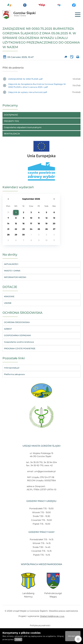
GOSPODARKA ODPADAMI (17, 335)
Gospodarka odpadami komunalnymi (23, 127)
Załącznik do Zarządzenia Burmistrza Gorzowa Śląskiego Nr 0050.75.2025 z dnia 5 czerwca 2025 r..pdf (37, 86)
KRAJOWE (9, 296)
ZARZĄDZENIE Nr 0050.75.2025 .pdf (25, 79)
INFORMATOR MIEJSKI (15, 277)
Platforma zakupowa (14, 374)
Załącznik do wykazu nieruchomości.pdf (28, 92)
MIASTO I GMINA (12, 271)
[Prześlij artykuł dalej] (66, 57)
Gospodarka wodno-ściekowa (19, 342)
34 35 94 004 (50, 462)
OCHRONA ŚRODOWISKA (17, 322)
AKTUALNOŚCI (11, 264)
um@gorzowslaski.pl (45, 471)
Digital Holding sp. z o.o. (52, 616)
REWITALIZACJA (12, 134)
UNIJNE (8, 303)
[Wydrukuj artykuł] (78, 57)
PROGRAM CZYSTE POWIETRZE (20, 349)
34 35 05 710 (36, 462)
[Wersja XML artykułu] (72, 57)
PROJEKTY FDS (11, 121)
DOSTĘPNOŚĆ (11, 115)
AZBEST (8, 329)
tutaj (18, 639)
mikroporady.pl (12, 368)
